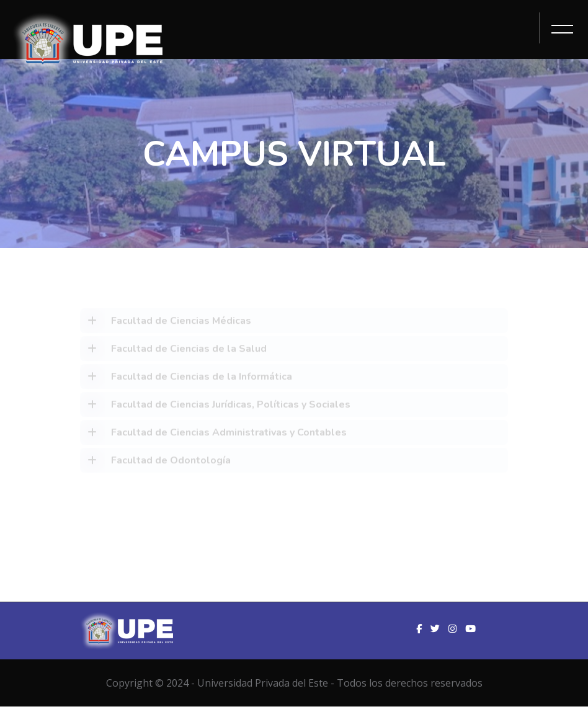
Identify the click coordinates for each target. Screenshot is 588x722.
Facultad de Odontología (155, 462)
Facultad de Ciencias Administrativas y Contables (213, 434)
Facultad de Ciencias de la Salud (173, 350)
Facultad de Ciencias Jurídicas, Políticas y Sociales (215, 406)
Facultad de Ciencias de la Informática (186, 378)
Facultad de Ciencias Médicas (166, 323)
